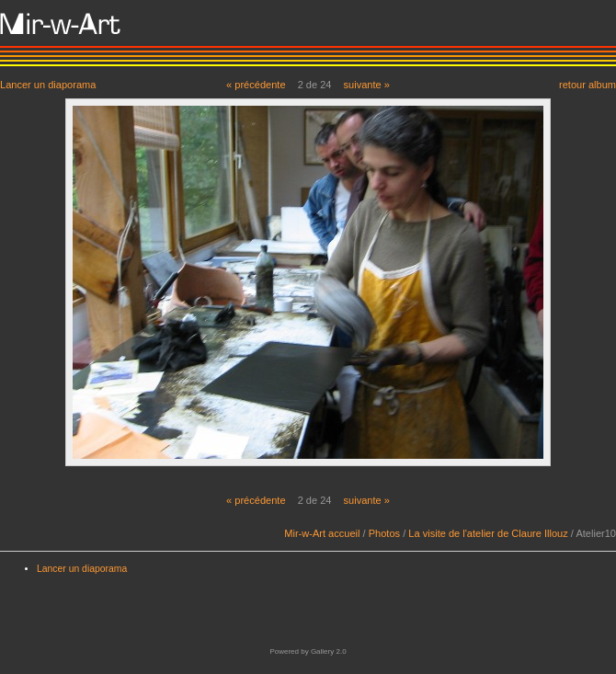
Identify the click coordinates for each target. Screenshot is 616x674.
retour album (587, 84)
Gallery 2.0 (329, 651)
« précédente (256, 85)
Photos (384, 533)
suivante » (367, 85)
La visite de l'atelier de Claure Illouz (488, 533)
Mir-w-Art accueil (322, 533)
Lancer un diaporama (48, 84)
